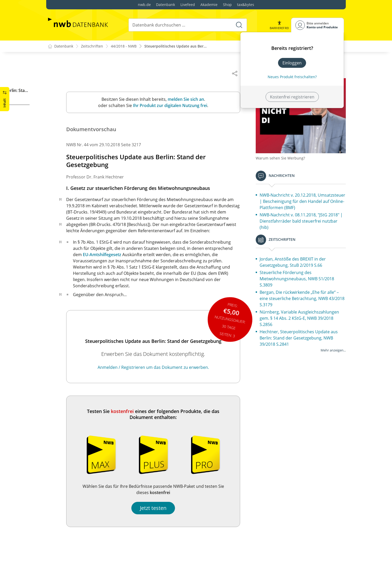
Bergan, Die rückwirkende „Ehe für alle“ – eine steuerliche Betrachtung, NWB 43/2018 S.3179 (302, 296)
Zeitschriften (92, 46)
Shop (227, 5)
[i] (63, 199)
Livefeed (188, 5)
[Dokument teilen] (237, 73)
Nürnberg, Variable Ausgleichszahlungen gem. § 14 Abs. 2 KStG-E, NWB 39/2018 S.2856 (302, 316)
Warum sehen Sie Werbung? (283, 156)
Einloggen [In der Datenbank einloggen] (292, 63)
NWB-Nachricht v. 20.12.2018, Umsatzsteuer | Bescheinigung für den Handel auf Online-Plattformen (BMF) (300, 199)
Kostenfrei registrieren (292, 97)
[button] (279, 25)
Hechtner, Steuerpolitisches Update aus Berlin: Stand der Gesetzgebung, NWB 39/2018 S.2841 (301, 336)
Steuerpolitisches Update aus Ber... (175, 46)
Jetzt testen (156, 508)
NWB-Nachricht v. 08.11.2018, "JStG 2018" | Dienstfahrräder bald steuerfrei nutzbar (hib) (304, 219)
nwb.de (144, 5)
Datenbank (165, 5)
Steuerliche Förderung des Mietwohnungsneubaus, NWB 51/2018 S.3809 (299, 277)
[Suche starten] (239, 25)
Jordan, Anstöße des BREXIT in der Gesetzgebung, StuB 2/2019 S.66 (295, 260)
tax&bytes (246, 5)
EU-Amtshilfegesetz (105, 255)
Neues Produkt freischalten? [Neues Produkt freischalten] (292, 77)
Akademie (209, 5)
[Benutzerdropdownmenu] (317, 25)
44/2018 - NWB (124, 46)
